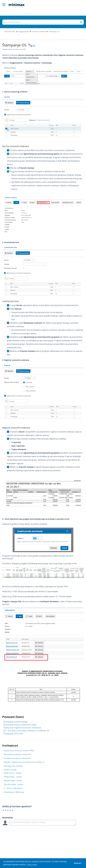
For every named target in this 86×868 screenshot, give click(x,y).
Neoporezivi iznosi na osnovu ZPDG (21, 751)
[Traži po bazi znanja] (41, 22)
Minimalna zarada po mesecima (19, 754)
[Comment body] (43, 823)
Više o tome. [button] (32, 864)
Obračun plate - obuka (15, 784)
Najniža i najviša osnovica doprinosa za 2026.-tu (26, 762)
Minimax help (10, 32)
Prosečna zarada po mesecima (19, 758)
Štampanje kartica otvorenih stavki (20, 725)
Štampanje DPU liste (13, 733)
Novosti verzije (12, 770)
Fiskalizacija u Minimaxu (16, 792)
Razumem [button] (78, 863)
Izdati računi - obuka (14, 773)
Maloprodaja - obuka (14, 781)
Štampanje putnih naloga (16, 722)
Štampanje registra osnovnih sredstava (22, 728)
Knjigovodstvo (24, 32)
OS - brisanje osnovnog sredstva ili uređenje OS (26, 731)
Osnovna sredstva (39, 32)
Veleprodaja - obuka (14, 777)
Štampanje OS (54, 32)
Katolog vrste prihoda (15, 766)
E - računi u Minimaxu (15, 788)
